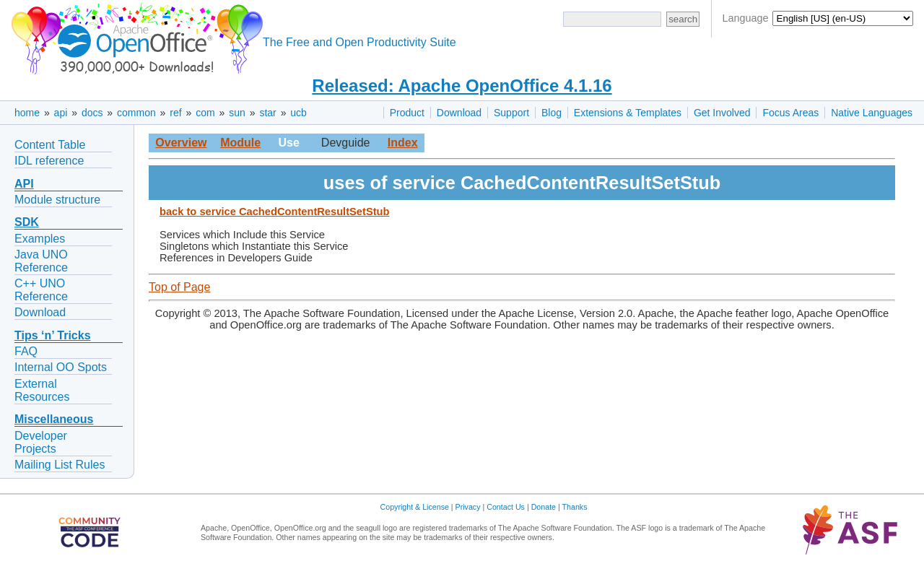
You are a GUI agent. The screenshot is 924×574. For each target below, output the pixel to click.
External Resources (42, 390)
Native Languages (872, 113)
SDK (27, 222)
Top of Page (179, 287)
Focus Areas (790, 113)
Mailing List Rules (60, 465)
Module (240, 143)
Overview (181, 143)
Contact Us (506, 507)
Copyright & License (415, 507)
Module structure (57, 200)
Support (511, 113)
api (61, 113)
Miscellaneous (54, 419)
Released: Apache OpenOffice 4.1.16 (462, 86)
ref (175, 113)
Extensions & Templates (628, 113)
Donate (544, 507)
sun (237, 113)
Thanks (575, 507)
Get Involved (722, 113)
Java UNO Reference (41, 261)
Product (407, 113)
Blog (552, 113)
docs (92, 113)
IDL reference (49, 161)
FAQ (26, 351)
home (27, 113)
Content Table (50, 145)
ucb (298, 113)
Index (403, 143)
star (267, 113)
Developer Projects (41, 442)
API (24, 184)
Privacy (468, 507)
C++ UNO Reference (41, 290)
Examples (40, 239)
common (136, 113)
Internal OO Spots (61, 367)
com (205, 113)
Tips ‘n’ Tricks (53, 335)
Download (459, 113)
